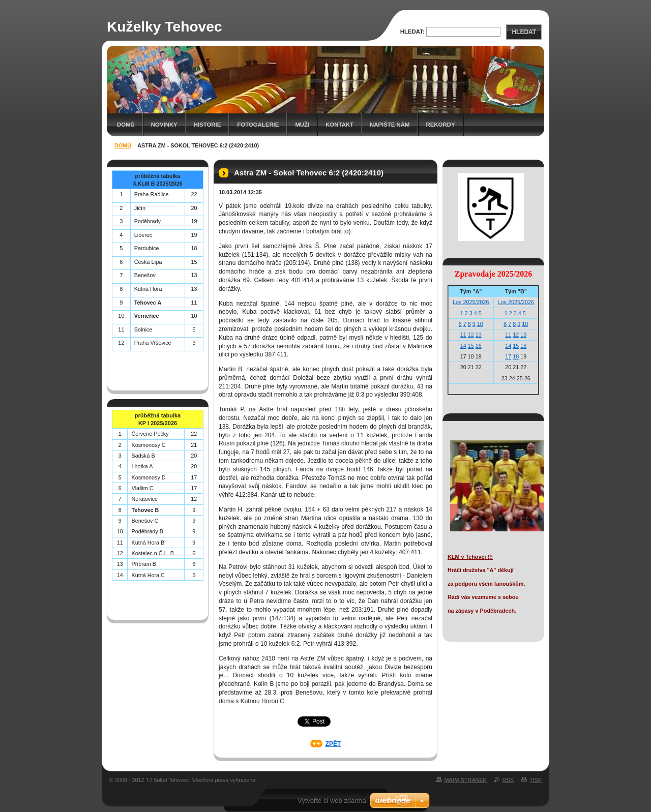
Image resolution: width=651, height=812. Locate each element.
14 (463, 346)
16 (479, 346)
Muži (302, 125)
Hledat (524, 32)
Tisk (536, 780)
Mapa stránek (466, 780)
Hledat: (412, 32)
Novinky (164, 125)
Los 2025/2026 (471, 302)
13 (479, 335)
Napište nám (390, 125)
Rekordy (441, 125)
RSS (508, 780)
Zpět (333, 744)
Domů (126, 125)
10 (480, 324)
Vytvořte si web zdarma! (333, 801)
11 (463, 335)
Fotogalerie (258, 125)
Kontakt (339, 125)
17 (508, 356)
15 (471, 346)
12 (471, 335)
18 (516, 356)
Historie (208, 125)
